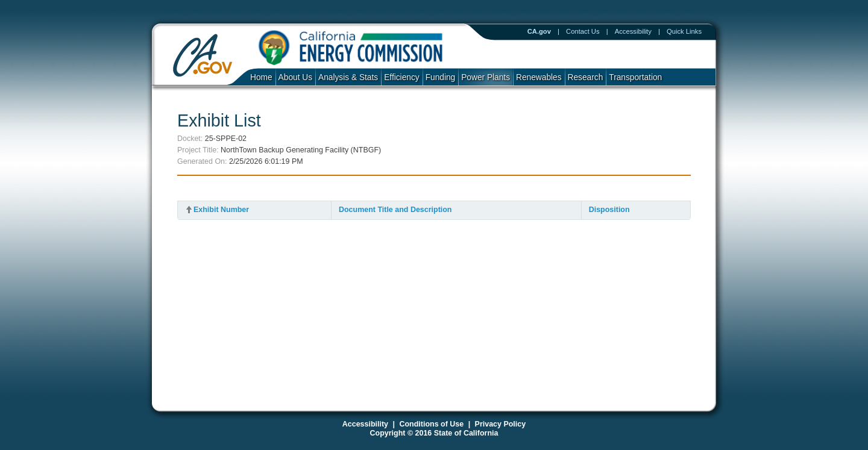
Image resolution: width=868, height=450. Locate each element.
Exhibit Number (221, 210)
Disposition (609, 210)
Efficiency (401, 77)
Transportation (635, 77)
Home (261, 77)
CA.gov (539, 31)
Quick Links (684, 31)
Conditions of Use (431, 424)
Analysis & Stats (348, 77)
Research (586, 77)
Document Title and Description (395, 210)
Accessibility (633, 31)
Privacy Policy (501, 424)
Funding (441, 77)
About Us (295, 77)
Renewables (539, 77)
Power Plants (486, 77)
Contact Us (583, 31)
